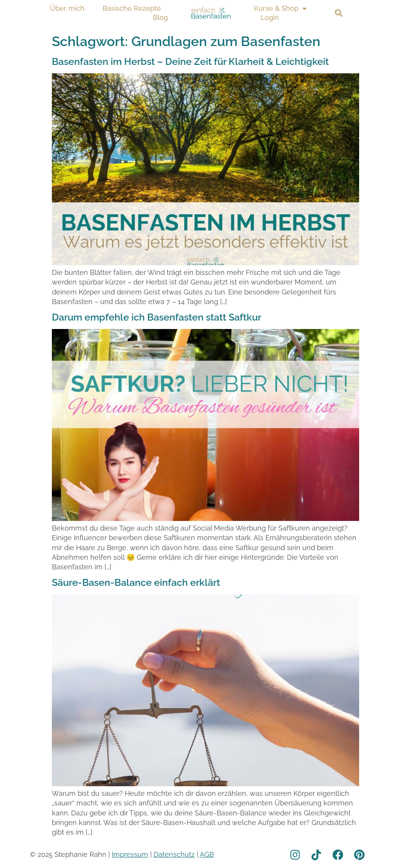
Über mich (67, 8)
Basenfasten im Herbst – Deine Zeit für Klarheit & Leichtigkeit (190, 61)
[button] (339, 13)
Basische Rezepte (132, 8)
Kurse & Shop (280, 8)
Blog (160, 17)
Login (270, 17)
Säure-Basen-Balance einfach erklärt (136, 582)
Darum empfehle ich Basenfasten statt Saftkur (157, 317)
